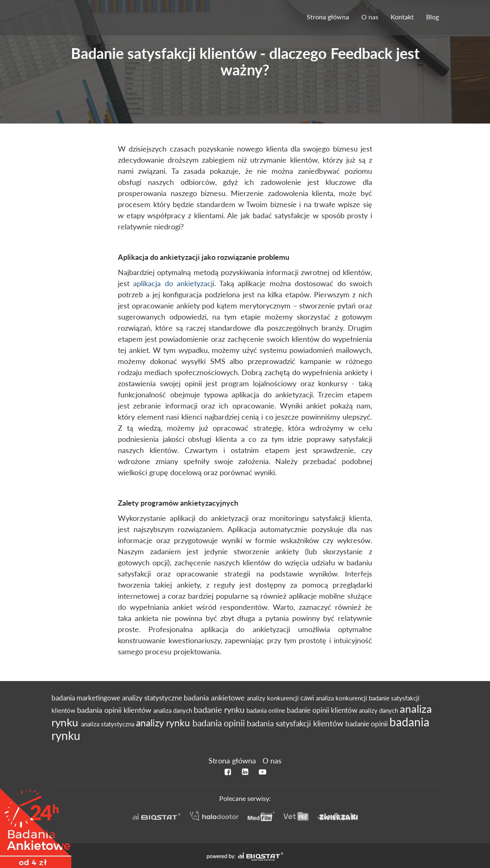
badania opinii (220, 723)
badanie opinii (367, 724)
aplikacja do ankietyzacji (173, 283)
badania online (267, 710)
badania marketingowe (87, 698)
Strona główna (328, 17)
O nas (370, 17)
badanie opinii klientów (323, 710)
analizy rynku (164, 723)
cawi (308, 698)
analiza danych (173, 710)
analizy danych (379, 710)
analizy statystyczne (153, 698)
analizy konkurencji (274, 698)
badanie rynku (220, 709)
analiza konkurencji (342, 698)
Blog (433, 17)
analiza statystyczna (109, 724)
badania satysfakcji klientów (296, 723)
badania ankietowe (215, 698)
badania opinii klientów (115, 710)
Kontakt (402, 17)
